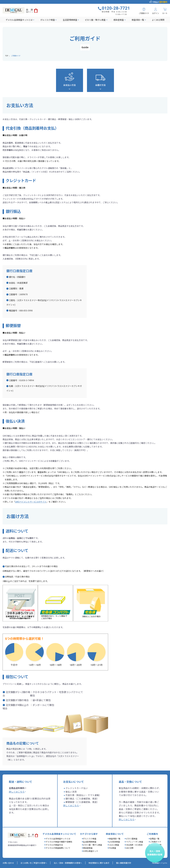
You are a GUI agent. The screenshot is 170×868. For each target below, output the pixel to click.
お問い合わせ (8, 863)
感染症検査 (119, 20)
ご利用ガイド (156, 842)
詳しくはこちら (17, 792)
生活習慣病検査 (70, 20)
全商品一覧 (155, 839)
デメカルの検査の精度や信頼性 (59, 842)
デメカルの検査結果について (58, 848)
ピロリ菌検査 (132, 839)
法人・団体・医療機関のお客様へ (68, 863)
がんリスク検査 (48, 20)
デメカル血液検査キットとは (19, 20)
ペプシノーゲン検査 (135, 842)
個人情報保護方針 (124, 863)
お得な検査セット (91, 851)
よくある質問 (158, 20)
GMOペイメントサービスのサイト (31, 502)
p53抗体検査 (114, 842)
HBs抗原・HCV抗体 (134, 845)
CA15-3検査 (114, 845)
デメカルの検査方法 (54, 845)
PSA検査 (113, 848)
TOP (7, 56)
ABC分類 (130, 848)
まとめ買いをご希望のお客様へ (34, 863)
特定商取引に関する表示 (99, 863)
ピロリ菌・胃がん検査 (95, 20)
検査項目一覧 (138, 20)
